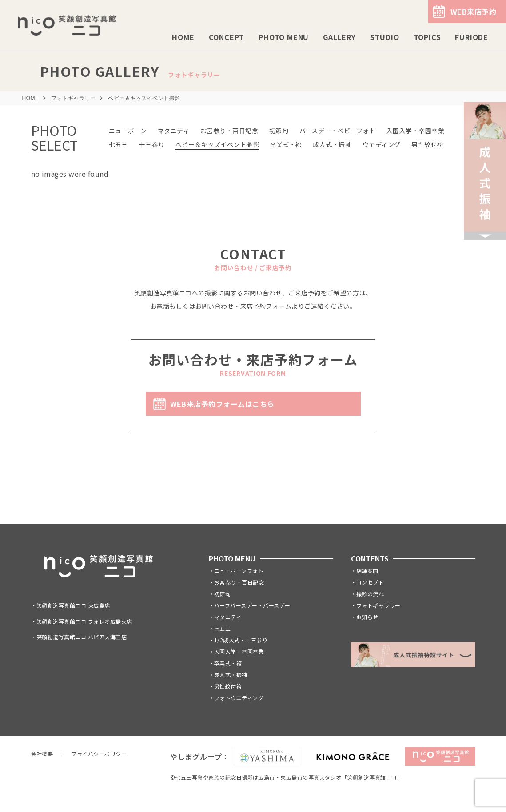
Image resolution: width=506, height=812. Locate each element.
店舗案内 (367, 571)
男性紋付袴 (427, 144)
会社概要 (42, 754)
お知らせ (367, 617)
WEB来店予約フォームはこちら (222, 404)
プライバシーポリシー (99, 754)
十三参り (151, 144)
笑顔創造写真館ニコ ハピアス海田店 (82, 637)
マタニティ (173, 131)
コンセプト (370, 582)
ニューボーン (128, 131)
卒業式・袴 (286, 144)
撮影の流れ (370, 594)
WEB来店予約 (473, 12)
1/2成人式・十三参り (241, 640)
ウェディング (382, 144)
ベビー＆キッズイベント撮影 (217, 144)
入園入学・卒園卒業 (415, 131)
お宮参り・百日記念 (229, 131)
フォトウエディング (239, 698)
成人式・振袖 (332, 144)
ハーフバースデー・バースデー (252, 605)
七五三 (118, 144)
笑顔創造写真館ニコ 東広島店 (73, 605)
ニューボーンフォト (239, 571)
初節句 (279, 131)
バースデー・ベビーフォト (338, 131)
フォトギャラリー (379, 605)
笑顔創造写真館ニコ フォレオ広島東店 (84, 621)
